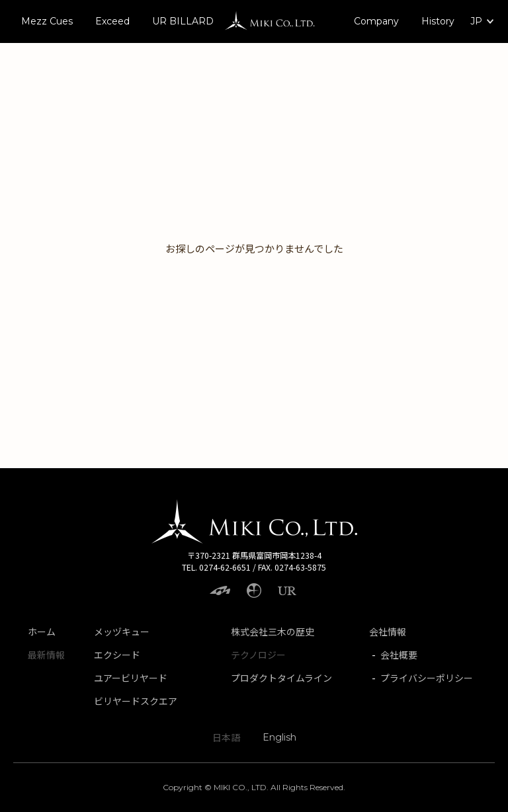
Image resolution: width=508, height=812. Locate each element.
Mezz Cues (47, 21)
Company (376, 21)
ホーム (42, 631)
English (279, 737)
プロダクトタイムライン (281, 678)
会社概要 (399, 655)
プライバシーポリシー (427, 678)
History (438, 21)
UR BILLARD (183, 21)
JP (476, 21)
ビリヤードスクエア (136, 701)
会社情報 (388, 631)
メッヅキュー (122, 631)
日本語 (226, 737)
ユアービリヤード (131, 678)
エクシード (117, 655)
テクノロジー (258, 655)
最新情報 (46, 655)
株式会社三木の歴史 (273, 631)
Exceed (112, 21)
